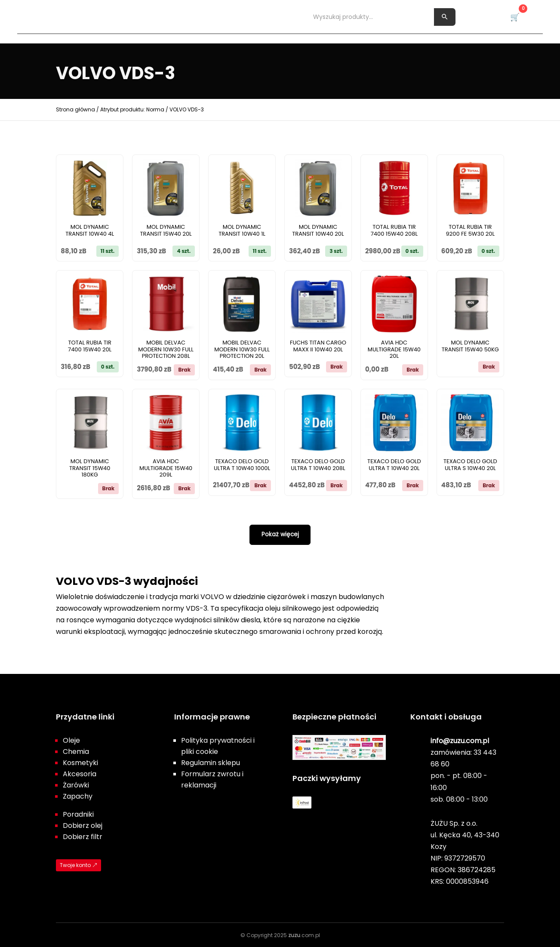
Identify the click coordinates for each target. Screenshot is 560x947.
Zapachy (283, 16)
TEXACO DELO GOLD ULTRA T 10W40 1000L (242, 465)
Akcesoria (198, 16)
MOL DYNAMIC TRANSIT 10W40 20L (318, 230)
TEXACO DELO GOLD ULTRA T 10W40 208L (318, 465)
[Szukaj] (445, 17)
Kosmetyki (151, 16)
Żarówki (242, 16)
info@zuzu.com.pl (460, 740)
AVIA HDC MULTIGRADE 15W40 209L (166, 468)
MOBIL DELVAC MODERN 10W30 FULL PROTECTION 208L (166, 349)
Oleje (75, 16)
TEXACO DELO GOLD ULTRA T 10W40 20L (394, 465)
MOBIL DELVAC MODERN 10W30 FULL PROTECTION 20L (242, 349)
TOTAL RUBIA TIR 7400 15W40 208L (394, 230)
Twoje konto (75, 865)
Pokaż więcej (280, 534)
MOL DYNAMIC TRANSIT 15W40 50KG (470, 346)
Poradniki (78, 814)
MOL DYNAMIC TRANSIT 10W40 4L (90, 230)
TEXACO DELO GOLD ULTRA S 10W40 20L (470, 465)
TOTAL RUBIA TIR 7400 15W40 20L (90, 346)
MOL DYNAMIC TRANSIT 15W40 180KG (90, 468)
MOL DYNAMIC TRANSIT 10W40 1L (242, 230)
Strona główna (75, 109)
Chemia (109, 16)
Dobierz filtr (83, 836)
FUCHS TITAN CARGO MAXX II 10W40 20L (318, 346)
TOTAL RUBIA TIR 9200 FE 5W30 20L (471, 230)
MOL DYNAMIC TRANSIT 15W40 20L (166, 230)
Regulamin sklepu (211, 762)
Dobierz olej (83, 825)
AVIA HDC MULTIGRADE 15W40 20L (394, 349)
